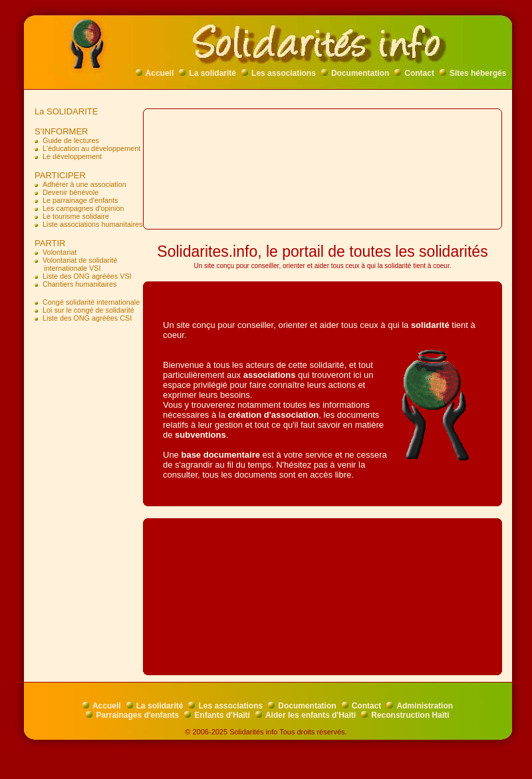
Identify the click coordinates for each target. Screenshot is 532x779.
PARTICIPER (58, 175)
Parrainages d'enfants (132, 715)
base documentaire (220, 455)
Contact (414, 73)
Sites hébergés (473, 73)
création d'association (274, 415)
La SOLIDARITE (64, 111)
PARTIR (48, 243)
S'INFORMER (59, 131)
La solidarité (207, 73)
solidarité (430, 325)
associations (270, 375)
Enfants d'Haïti (217, 715)
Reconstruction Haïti (405, 715)
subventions (200, 435)
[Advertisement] (86, 384)
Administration (420, 706)
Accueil (155, 73)
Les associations (279, 73)
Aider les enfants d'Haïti (306, 715)
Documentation (355, 73)
